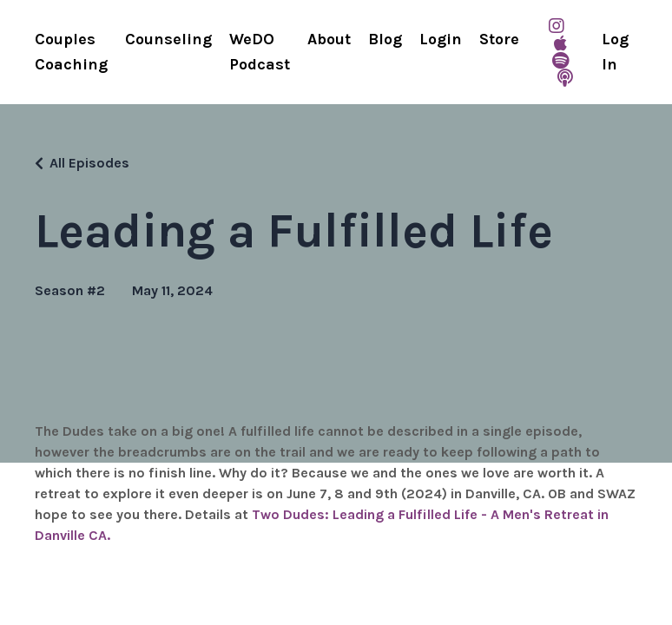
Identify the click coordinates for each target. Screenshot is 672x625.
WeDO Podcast (260, 52)
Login (441, 39)
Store (499, 39)
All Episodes (89, 163)
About (329, 39)
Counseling (168, 39)
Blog (385, 39)
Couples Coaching (71, 52)
